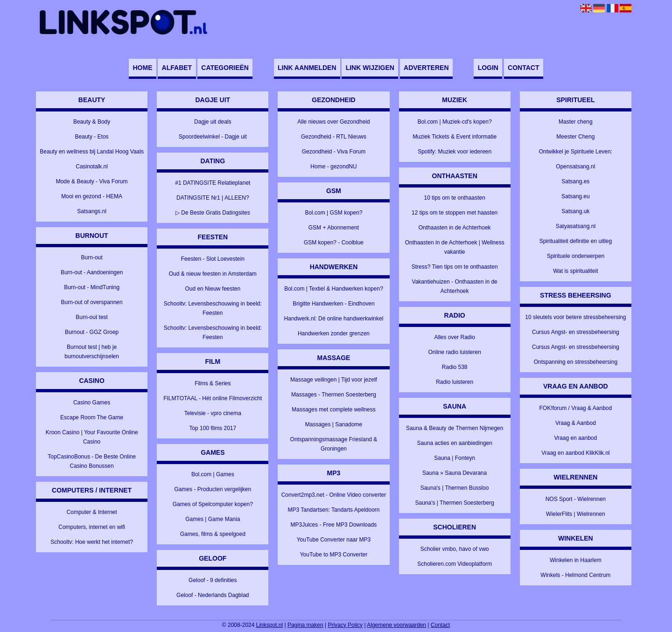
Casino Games (92, 403)
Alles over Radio (454, 337)
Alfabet (177, 68)
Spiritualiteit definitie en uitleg (576, 241)
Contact (523, 68)
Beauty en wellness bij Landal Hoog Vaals (92, 152)
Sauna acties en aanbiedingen (454, 443)
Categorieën (225, 68)
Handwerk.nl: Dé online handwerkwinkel (334, 319)
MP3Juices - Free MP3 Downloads (334, 525)
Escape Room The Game (92, 417)
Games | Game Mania (213, 519)
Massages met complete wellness (333, 410)
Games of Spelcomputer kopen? (213, 504)
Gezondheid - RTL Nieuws (334, 137)
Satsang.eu (576, 196)
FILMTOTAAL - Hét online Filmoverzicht (213, 398)
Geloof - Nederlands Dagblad (213, 595)
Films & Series (213, 383)
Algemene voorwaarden (396, 625)
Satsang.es (575, 181)
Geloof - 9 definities (213, 580)
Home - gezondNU (333, 167)
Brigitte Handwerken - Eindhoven (333, 304)
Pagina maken (305, 625)
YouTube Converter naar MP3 (334, 540)
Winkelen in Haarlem (576, 560)
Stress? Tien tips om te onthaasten (455, 267)
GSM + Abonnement (334, 228)
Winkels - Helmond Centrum (575, 575)
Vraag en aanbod (576, 438)
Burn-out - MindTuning (92, 287)
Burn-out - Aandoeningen (92, 272)
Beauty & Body (92, 122)
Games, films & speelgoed (213, 534)
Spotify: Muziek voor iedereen (455, 152)
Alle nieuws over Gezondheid (333, 122)
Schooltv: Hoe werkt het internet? (92, 542)
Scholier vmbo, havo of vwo (455, 549)
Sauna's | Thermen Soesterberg (455, 503)
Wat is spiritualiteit (575, 271)
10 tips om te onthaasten (454, 198)
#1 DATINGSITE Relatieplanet (213, 183)
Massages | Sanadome (334, 424)
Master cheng (576, 122)
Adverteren (426, 68)
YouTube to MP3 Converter (334, 555)
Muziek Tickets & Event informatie (455, 137)
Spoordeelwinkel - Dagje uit (213, 137)
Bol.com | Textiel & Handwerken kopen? (334, 289)
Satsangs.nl (92, 211)
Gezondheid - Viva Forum (334, 152)
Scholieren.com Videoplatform (455, 564)
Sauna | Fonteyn (455, 458)
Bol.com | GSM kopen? (333, 213)
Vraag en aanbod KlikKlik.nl (575, 453)
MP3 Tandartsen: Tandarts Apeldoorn (333, 510)
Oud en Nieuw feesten (213, 289)
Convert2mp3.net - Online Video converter (334, 495)
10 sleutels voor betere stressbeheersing (575, 317)
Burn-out (92, 257)
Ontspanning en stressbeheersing (576, 362)
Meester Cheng (575, 137)
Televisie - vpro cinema (213, 413)
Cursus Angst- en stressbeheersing (576, 332)
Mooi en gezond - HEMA (92, 196)
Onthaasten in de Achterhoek (455, 228)
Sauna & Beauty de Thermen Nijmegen (455, 428)
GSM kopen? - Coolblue (334, 243)
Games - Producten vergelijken (213, 489)
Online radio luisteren (454, 352)
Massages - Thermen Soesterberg (334, 395)
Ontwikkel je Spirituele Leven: (576, 152)
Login (488, 68)
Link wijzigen (370, 68)
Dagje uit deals (213, 122)
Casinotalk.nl (92, 167)
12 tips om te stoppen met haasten (455, 213)
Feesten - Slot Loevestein (213, 259)
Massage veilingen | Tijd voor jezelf (334, 380)
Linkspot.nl (269, 625)
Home (142, 68)
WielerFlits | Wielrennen (575, 514)
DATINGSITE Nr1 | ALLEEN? (213, 198)
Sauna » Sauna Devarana (455, 473)
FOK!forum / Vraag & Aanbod (576, 408)
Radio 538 (455, 367)
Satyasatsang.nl (576, 226)
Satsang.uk (575, 211)
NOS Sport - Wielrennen (576, 499)
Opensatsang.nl (575, 167)
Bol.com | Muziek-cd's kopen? (455, 122)
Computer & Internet (92, 512)
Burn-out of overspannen (92, 302)
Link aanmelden (307, 68)
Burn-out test (92, 317)
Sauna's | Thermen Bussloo (455, 488)
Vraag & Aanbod (576, 423)
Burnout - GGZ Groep (92, 332)
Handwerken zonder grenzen (334, 333)
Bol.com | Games (213, 474)
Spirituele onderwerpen (576, 256)
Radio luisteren (455, 382)
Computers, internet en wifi (92, 527)
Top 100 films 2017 (213, 428)
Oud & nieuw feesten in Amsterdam (213, 274)
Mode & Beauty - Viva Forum (92, 181)
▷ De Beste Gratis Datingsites (213, 213)
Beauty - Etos (92, 137)
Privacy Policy (345, 625)
